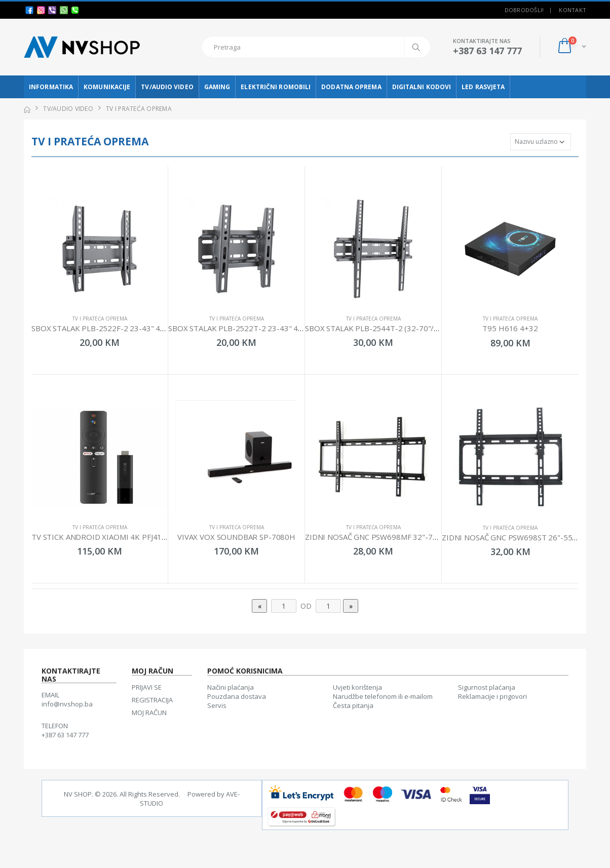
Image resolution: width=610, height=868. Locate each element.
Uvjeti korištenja (357, 687)
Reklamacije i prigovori (492, 696)
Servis (217, 705)
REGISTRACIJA (152, 700)
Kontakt (573, 10)
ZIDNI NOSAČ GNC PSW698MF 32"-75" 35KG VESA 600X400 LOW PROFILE (435, 537)
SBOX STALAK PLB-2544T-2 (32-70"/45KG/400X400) (397, 328)
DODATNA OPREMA (351, 87)
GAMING (217, 87)
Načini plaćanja (231, 687)
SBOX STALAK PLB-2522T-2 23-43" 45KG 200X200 (257, 328)
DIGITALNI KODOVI (422, 87)
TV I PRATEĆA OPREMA (100, 319)
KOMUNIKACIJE (107, 87)
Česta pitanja (353, 705)
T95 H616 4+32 (510, 328)
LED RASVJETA (483, 87)
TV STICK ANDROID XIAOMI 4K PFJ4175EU (106, 537)
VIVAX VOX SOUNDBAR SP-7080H (236, 537)
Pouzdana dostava (237, 696)
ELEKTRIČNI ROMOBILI (276, 87)
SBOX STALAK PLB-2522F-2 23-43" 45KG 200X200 (120, 328)
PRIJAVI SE (147, 687)
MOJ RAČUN (149, 713)
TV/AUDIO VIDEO (167, 87)
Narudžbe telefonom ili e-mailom (383, 696)
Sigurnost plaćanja (487, 687)
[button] (571, 47)
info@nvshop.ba (67, 704)
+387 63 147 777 (65, 735)
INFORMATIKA (51, 87)
